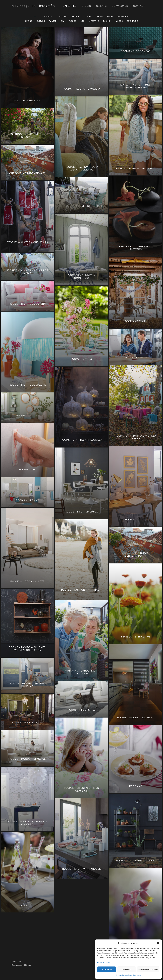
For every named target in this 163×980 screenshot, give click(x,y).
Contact (139, 6)
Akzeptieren (107, 969)
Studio (86, 6)
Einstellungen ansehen (148, 969)
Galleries (70, 6)
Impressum (137, 975)
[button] (158, 943)
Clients (101, 6)
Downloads (120, 6)
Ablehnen (126, 969)
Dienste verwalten (104, 962)
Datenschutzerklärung (124, 975)
